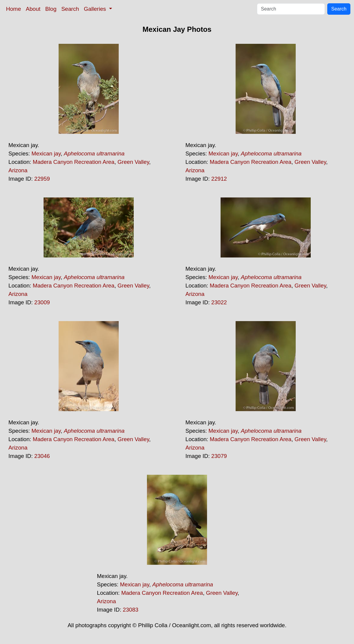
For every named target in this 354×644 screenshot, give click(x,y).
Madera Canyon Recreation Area (74, 162)
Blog (51, 9)
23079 (219, 456)
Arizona (18, 170)
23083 (131, 610)
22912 (219, 179)
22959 (42, 179)
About (33, 9)
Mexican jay (46, 153)
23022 (219, 302)
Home (14, 9)
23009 (42, 302)
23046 (42, 456)
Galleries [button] (96, 9)
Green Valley (133, 162)
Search (70, 9)
